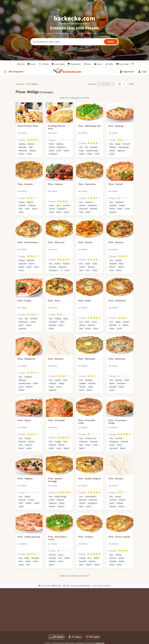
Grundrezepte (58, 64)
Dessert (32, 64)
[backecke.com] (72, 72)
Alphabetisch (105, 84)
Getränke (44, 64)
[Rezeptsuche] (74, 42)
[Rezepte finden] (111, 42)
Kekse (87, 64)
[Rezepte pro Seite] (122, 84)
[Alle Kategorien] (13, 72)
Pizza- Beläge (122, 64)
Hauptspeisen (74, 64)
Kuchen (98, 64)
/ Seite (131, 84)
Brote (21, 64)
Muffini (109, 64)
